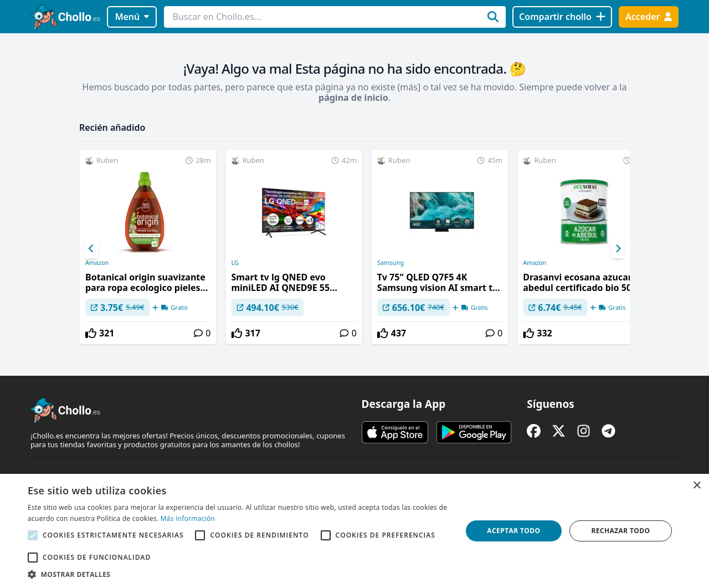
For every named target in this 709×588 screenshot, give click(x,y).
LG (235, 263)
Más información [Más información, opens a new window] (188, 518)
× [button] (697, 486)
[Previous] (91, 249)
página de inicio (353, 98)
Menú (132, 17)
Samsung (391, 263)
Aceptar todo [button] (513, 531)
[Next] (618, 249)
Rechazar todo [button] (620, 531)
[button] (238, 574)
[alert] (354, 531)
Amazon (97, 263)
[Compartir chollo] (562, 17)
